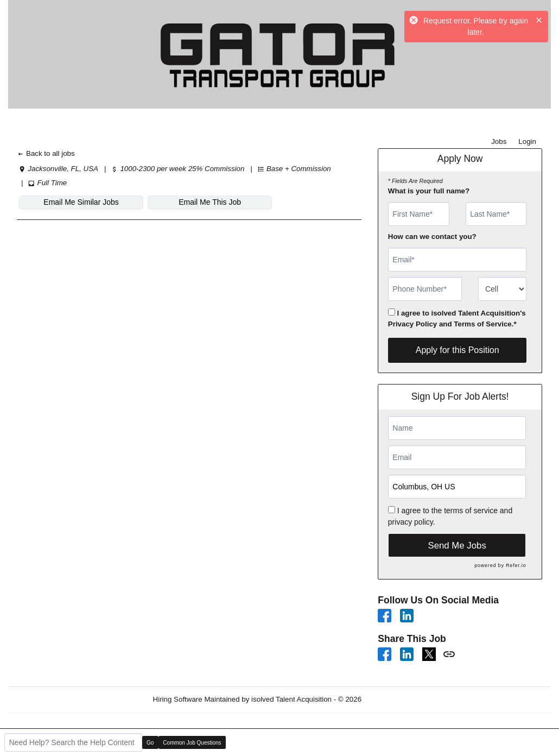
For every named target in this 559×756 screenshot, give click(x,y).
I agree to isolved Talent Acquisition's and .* (457, 318)
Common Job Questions (192, 743)
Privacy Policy (412, 324)
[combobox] (502, 289)
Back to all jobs (46, 153)
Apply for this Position (458, 350)
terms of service (471, 511)
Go (150, 743)
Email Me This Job (196, 202)
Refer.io (516, 565)
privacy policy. (412, 522)
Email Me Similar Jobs (77, 202)
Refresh (394, 699)
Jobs (499, 141)
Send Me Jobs (457, 546)
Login (527, 141)
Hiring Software (178, 699)
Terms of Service (482, 324)
